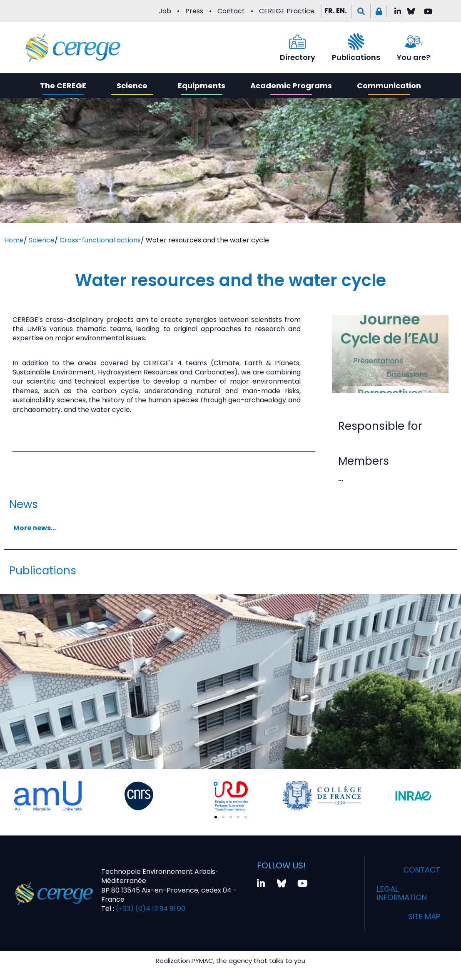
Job (165, 11)
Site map (422, 917)
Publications (356, 57)
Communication (389, 86)
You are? (414, 57)
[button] (361, 11)
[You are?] (414, 42)
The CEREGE (63, 86)
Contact (231, 11)
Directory (298, 57)
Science (132, 86)
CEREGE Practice (287, 11)
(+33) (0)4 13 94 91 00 (150, 909)
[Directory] (297, 42)
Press (194, 11)
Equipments (202, 86)
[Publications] (356, 42)
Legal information (405, 893)
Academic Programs (291, 86)
